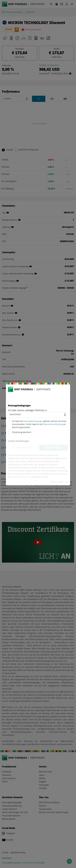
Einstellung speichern (22, 432)
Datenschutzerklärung (53, 424)
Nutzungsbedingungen (33, 421)
